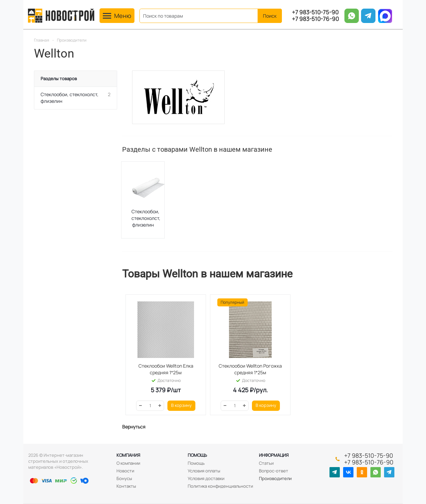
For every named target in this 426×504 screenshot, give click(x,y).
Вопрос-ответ (274, 471)
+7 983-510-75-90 (315, 12)
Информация (274, 455)
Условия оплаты (204, 471)
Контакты (126, 486)
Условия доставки (206, 478)
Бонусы (124, 478)
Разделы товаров (59, 79)
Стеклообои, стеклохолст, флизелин (146, 218)
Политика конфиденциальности (220, 486)
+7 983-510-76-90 (315, 19)
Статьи (266, 463)
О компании (128, 463)
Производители (275, 478)
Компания (128, 455)
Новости (125, 471)
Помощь (197, 455)
